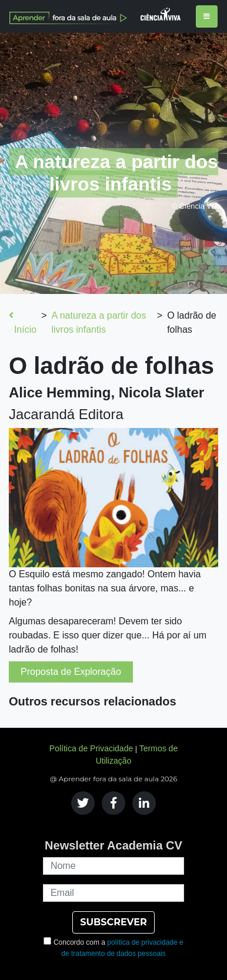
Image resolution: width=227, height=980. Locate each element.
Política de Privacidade (91, 748)
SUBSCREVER (113, 922)
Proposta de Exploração (71, 672)
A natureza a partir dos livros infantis (99, 322)
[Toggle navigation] (207, 16)
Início (23, 322)
